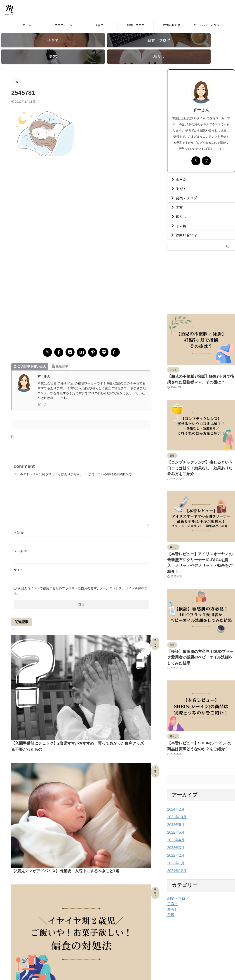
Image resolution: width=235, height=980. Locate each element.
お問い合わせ (172, 25)
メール (20, 543)
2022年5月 (175, 800)
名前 (19, 525)
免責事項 (130, 948)
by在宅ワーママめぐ (126, 957)
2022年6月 (175, 792)
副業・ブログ (136, 25)
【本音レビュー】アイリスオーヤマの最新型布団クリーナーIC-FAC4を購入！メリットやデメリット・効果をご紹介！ (200, 543)
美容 (178, 199)
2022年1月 (175, 830)
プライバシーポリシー (208, 25)
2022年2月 (175, 823)
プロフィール (63, 25)
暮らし (179, 208)
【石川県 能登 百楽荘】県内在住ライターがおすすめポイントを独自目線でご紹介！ (114, 825)
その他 (179, 218)
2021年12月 (176, 838)
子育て (99, 25)
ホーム (27, 25)
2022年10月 (176, 784)
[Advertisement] (81, 183)
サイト (18, 562)
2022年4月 (175, 807)
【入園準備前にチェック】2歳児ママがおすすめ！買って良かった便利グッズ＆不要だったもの (114, 644)
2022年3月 (175, 815)
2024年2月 (175, 777)
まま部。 (29, 13)
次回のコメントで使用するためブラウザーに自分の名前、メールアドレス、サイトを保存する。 (80, 583)
